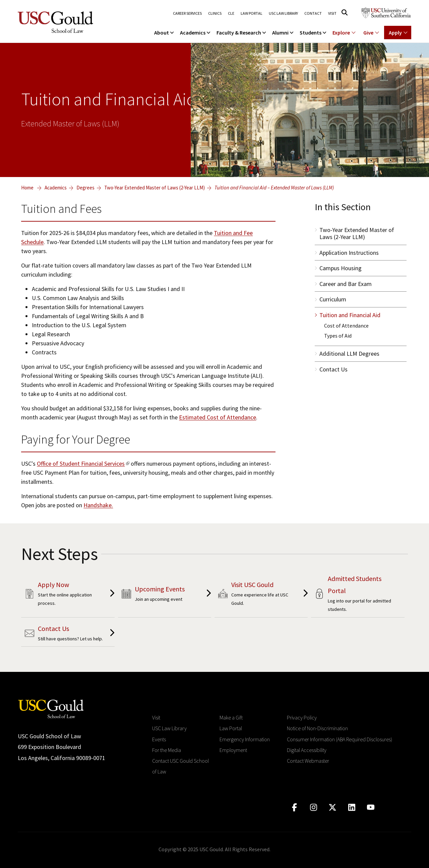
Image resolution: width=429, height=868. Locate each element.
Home (27, 188)
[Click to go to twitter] (333, 807)
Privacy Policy (302, 717)
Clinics (215, 13)
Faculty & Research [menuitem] (242, 33)
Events (159, 739)
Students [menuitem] (314, 33)
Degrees (85, 188)
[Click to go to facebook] (294, 807)
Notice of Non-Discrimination (317, 728)
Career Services (187, 13)
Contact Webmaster (308, 761)
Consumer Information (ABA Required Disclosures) (340, 739)
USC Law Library (283, 13)
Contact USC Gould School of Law (180, 766)
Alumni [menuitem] (283, 33)
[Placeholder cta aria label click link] (68, 595)
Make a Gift (231, 717)
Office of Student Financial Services (81, 464)
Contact (313, 13)
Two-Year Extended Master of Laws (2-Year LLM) (155, 188)
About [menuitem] (165, 33)
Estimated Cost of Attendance (218, 417)
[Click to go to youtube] (371, 807)
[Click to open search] (345, 13)
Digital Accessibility (307, 750)
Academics (56, 188)
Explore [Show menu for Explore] (341, 33)
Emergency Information (245, 739)
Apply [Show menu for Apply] (395, 33)
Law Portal (252, 13)
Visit (332, 13)
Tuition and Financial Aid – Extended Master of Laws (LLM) (274, 188)
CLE (231, 13)
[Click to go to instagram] (314, 807)
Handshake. (98, 505)
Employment (233, 750)
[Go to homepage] (51, 708)
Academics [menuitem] (196, 33)
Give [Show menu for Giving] (368, 33)
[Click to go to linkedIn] (352, 807)
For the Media (167, 750)
